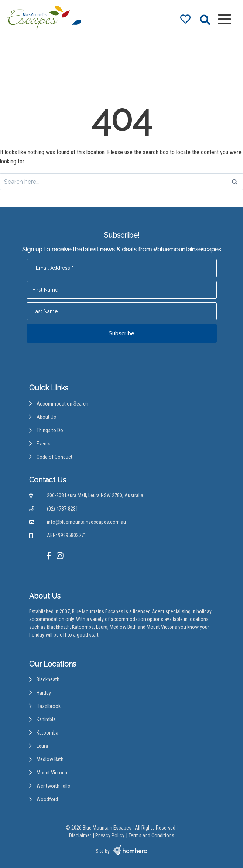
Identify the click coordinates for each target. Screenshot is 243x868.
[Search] (235, 182)
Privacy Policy (110, 835)
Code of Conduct (54, 457)
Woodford (47, 799)
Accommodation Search (62, 404)
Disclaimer (80, 835)
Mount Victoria (52, 773)
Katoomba (47, 733)
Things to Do (50, 430)
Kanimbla (46, 719)
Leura (42, 746)
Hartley (44, 693)
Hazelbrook (49, 706)
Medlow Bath (50, 759)
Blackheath (48, 679)
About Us (46, 417)
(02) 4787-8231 (63, 509)
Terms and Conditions (151, 835)
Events (44, 444)
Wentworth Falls (53, 786)
